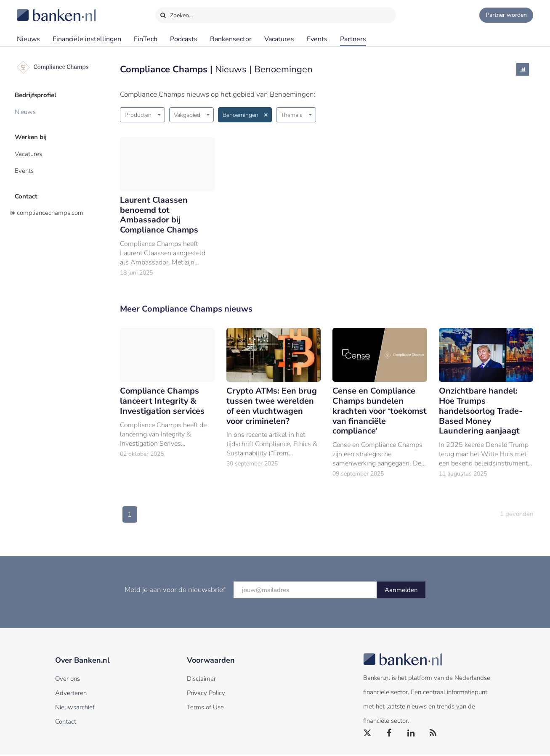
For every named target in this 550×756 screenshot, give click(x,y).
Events (317, 39)
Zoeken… (177, 13)
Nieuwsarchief (75, 708)
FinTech (146, 39)
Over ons (68, 680)
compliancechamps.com (50, 207)
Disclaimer (201, 680)
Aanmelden (401, 591)
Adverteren (71, 694)
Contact (28, 191)
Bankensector (231, 39)
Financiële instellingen (87, 39)
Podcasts (184, 39)
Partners (353, 39)
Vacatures (279, 39)
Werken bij (33, 135)
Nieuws (28, 39)
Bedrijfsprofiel (38, 95)
